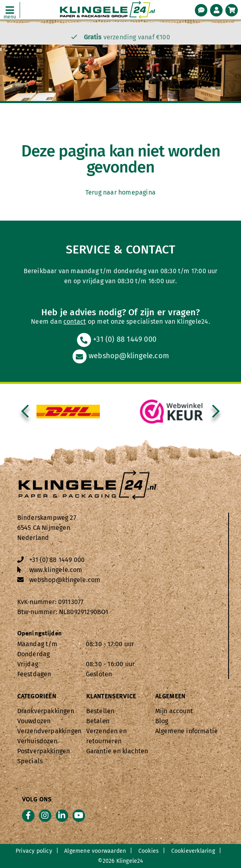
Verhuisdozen (37, 741)
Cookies (149, 851)
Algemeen (170, 697)
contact (75, 321)
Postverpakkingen (44, 751)
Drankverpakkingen (46, 711)
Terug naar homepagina (120, 192)
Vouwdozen (34, 721)
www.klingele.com (56, 570)
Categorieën (37, 697)
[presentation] (25, 412)
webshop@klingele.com (120, 356)
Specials (30, 761)
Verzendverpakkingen (50, 731)
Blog (162, 721)
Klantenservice (111, 697)
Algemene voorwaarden (95, 851)
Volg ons (37, 800)
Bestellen (100, 711)
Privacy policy (34, 851)
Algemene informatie (187, 731)
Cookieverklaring (193, 851)
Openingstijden (40, 634)
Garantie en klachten (117, 751)
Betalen (98, 721)
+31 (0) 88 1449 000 (116, 339)
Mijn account (174, 711)
